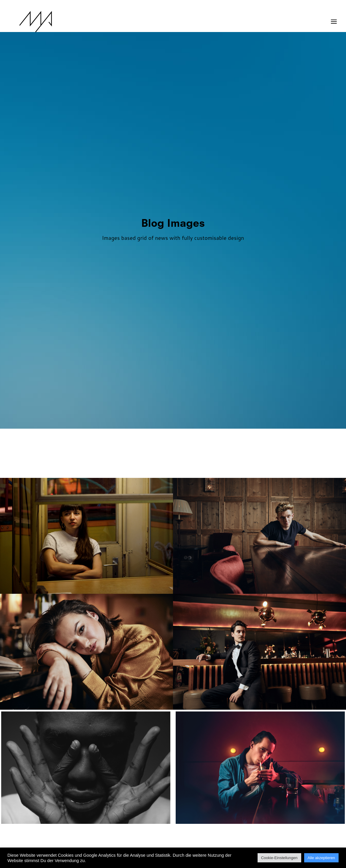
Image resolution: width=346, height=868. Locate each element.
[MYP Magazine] (26, 22)
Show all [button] (64, 441)
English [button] (173, 441)
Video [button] (232, 466)
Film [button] (193, 441)
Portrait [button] (146, 466)
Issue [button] (240, 441)
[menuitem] (65, 441)
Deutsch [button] (120, 441)
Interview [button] (216, 441)
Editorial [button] (147, 441)
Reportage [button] (174, 466)
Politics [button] (120, 466)
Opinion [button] (281, 441)
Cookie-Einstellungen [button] (279, 858)
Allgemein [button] (92, 441)
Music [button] (259, 441)
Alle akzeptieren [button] (322, 858)
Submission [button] (206, 466)
